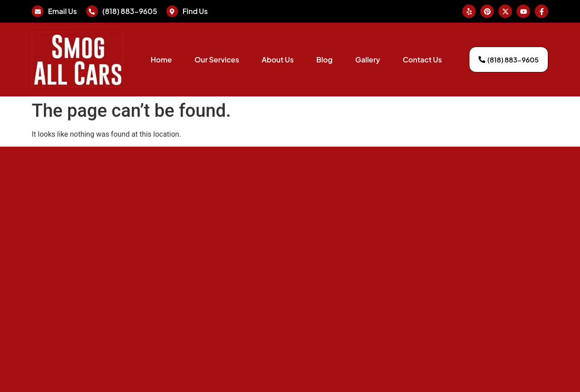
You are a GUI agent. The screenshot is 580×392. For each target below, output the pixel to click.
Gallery (368, 60)
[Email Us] (38, 11)
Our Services (217, 60)
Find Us (195, 11)
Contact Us (422, 60)
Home (161, 60)
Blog (324, 60)
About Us (278, 60)
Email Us (63, 11)
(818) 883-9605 (130, 11)
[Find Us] (172, 11)
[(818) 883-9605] (92, 11)
